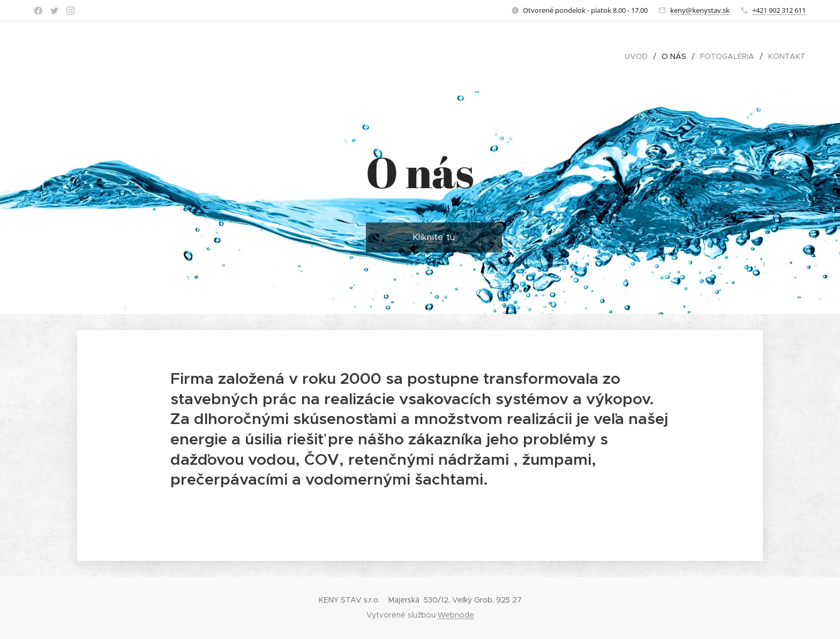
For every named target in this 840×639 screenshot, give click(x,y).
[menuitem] (639, 56)
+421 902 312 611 (779, 10)
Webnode (456, 615)
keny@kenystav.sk (700, 10)
